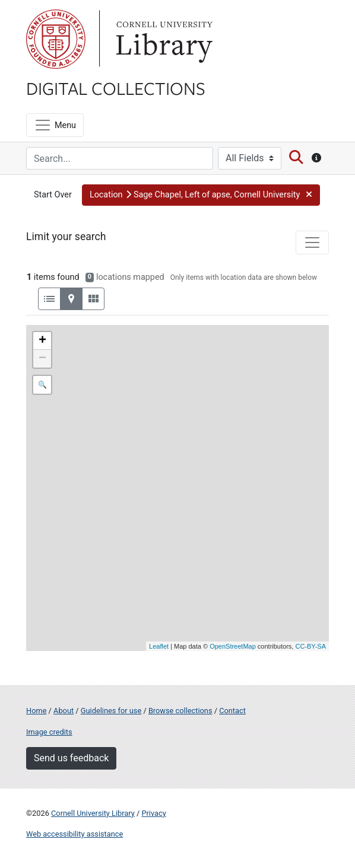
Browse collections (180, 711)
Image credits (49, 732)
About (64, 711)
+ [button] (42, 341)
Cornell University (56, 39)
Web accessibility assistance (75, 834)
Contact (232, 711)
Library (163, 39)
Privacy (153, 813)
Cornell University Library (93, 813)
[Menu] (55, 125)
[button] (201, 195)
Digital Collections (116, 88)
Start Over (53, 195)
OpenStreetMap (233, 646)
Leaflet (159, 646)
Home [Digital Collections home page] (36, 711)
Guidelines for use (111, 711)
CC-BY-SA (310, 646)
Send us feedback (71, 758)
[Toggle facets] (312, 242)
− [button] (42, 359)
